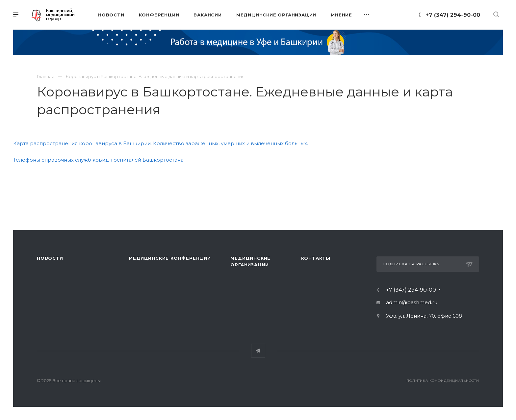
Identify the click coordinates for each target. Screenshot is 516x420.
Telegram (258, 351)
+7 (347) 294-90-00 (453, 15)
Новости (50, 258)
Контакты (316, 258)
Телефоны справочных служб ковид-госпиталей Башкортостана (98, 160)
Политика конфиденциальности (443, 381)
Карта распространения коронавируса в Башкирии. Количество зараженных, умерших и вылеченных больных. (161, 143)
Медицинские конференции (170, 258)
